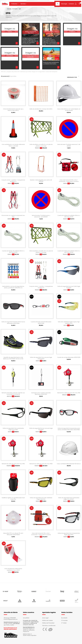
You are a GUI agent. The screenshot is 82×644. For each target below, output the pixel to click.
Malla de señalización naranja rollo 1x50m (41, 109)
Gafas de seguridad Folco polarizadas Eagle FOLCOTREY (13, 429)
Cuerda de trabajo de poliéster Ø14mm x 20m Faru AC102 (69, 216)
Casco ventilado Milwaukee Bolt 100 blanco (69, 464)
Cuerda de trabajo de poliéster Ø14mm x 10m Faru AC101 (13, 252)
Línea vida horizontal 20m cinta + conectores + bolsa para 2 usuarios (69, 181)
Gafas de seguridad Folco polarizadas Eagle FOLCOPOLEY (69, 498)
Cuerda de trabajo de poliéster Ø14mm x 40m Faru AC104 (69, 252)
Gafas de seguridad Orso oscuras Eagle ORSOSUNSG (41, 358)
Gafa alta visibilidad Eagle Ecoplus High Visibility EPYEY (69, 323)
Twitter (64, 623)
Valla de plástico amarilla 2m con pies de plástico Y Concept (41, 145)
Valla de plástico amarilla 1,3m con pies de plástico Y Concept (41, 252)
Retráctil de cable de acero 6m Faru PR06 (41, 464)
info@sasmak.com (12, 619)
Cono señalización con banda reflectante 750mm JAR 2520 (13, 145)
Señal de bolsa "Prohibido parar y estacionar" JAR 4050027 (41, 216)
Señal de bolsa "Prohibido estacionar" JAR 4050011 (69, 145)
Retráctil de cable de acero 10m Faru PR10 (13, 464)
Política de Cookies (47, 620)
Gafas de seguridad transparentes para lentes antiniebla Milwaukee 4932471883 (69, 429)
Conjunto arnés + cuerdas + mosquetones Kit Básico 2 (13, 181)
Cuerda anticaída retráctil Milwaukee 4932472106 (41, 323)
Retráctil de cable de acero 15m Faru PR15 (69, 393)
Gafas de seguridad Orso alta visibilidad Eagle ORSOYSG (41, 498)
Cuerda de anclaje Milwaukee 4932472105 (69, 357)
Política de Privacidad (48, 623)
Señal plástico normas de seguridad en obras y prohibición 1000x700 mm (13, 287)
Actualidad (26, 618)
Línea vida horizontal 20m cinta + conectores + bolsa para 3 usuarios (41, 534)
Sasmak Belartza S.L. (29, 627)
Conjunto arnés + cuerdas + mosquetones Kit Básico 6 (41, 287)
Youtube (64, 620)
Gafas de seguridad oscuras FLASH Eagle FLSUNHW (69, 287)
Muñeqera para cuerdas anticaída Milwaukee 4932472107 (41, 394)
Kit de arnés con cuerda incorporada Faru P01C (13, 216)
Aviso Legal (45, 618)
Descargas (64, 4)
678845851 (13, 618)
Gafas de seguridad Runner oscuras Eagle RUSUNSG (41, 429)
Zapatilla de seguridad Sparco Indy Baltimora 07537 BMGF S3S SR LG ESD (13, 358)
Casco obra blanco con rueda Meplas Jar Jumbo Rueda (69, 110)
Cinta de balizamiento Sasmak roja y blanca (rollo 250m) (13, 110)
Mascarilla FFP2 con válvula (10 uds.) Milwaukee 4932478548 (13, 534)
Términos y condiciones (49, 626)
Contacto (71, 4)
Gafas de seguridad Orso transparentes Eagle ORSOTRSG (69, 534)
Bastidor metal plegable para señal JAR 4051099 (41, 181)
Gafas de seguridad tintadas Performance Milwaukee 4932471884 (13, 323)
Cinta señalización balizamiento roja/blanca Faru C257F (13, 569)
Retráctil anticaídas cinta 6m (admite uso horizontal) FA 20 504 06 (13, 394)
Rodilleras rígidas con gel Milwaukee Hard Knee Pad (13, 498)
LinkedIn (64, 618)
